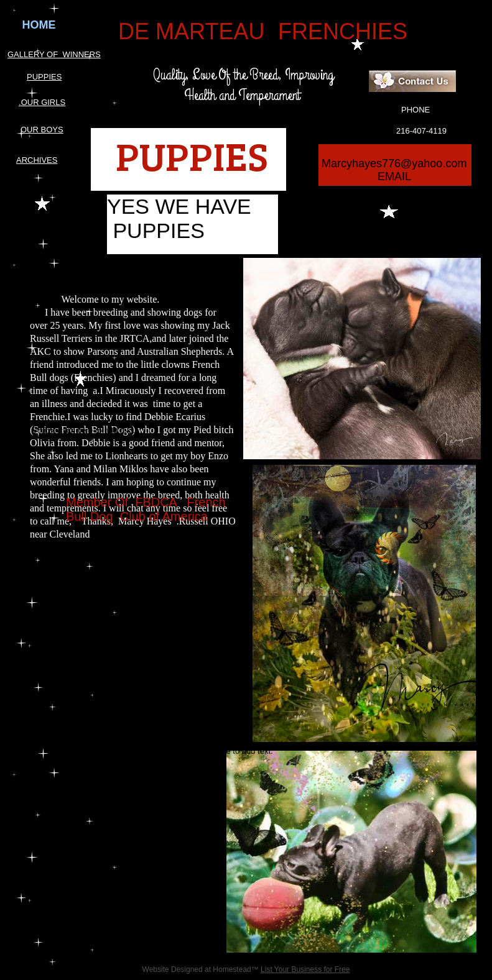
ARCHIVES (37, 160)
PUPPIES (44, 77)
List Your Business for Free (305, 969)
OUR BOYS (42, 130)
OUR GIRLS (44, 102)
